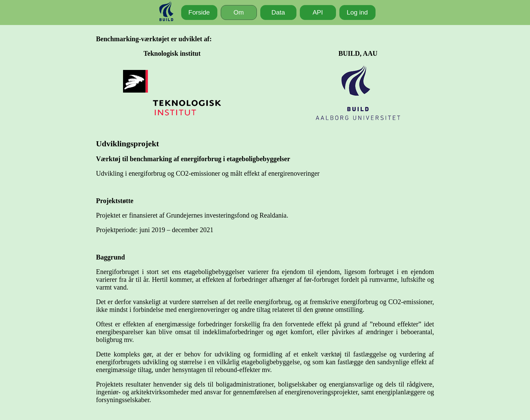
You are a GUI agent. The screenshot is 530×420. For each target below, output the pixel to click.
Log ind (357, 12)
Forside (199, 12)
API (318, 12)
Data (278, 12)
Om (239, 12)
